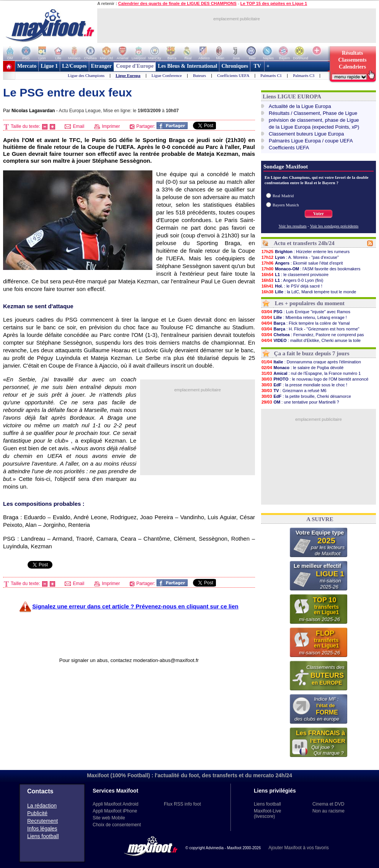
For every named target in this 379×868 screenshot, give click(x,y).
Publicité (37, 813)
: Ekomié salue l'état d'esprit (302, 263)
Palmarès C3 (304, 75)
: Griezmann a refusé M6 (294, 391)
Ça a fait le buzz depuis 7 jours (312, 353)
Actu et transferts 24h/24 (304, 243)
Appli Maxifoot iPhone (115, 811)
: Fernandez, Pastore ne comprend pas (313, 335)
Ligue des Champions (86, 75)
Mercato (27, 66)
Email (74, 126)
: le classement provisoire (295, 275)
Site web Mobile (109, 818)
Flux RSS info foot (182, 804)
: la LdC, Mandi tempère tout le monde (309, 292)
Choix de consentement (117, 825)
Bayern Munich (286, 205)
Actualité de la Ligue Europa (300, 106)
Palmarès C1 (271, 75)
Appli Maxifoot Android (115, 804)
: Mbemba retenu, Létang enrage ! (304, 317)
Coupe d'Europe (135, 66)
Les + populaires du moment (310, 303)
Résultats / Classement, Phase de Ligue (313, 113)
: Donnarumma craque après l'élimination (311, 362)
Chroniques (235, 66)
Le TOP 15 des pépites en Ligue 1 (274, 3)
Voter (319, 214)
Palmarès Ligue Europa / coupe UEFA (311, 141)
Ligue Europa (128, 75)
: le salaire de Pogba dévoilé (302, 368)
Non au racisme (328, 811)
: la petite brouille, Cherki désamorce (306, 396)
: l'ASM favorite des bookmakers (311, 269)
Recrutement (42, 821)
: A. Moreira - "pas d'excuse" (300, 257)
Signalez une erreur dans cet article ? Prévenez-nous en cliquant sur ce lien (135, 606)
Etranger (101, 66)
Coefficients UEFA (233, 75)
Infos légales (42, 829)
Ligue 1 (49, 66)
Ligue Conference (167, 75)
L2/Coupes (74, 66)
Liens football (43, 836)
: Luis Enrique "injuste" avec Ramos (306, 312)
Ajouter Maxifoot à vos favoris (298, 848)
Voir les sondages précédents (334, 226)
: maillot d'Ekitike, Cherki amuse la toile (311, 340)
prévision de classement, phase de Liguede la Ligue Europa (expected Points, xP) (314, 123)
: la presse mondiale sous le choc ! (304, 385)
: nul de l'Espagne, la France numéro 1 (311, 373)
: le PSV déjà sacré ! (292, 286)
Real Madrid (283, 196)
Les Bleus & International (187, 66)
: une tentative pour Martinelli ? (300, 402)
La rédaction (42, 806)
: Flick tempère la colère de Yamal (305, 323)
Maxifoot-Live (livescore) (267, 814)
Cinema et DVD (328, 804)
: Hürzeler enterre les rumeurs (305, 252)
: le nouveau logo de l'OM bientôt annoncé (315, 379)
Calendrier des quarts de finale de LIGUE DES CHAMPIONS (177, 3)
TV (257, 66)
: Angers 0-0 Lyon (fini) (292, 280)
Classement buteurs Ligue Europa (306, 134)
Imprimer (107, 126)
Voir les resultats (293, 226)
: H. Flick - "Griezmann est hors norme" (310, 329)
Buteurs (199, 75)
